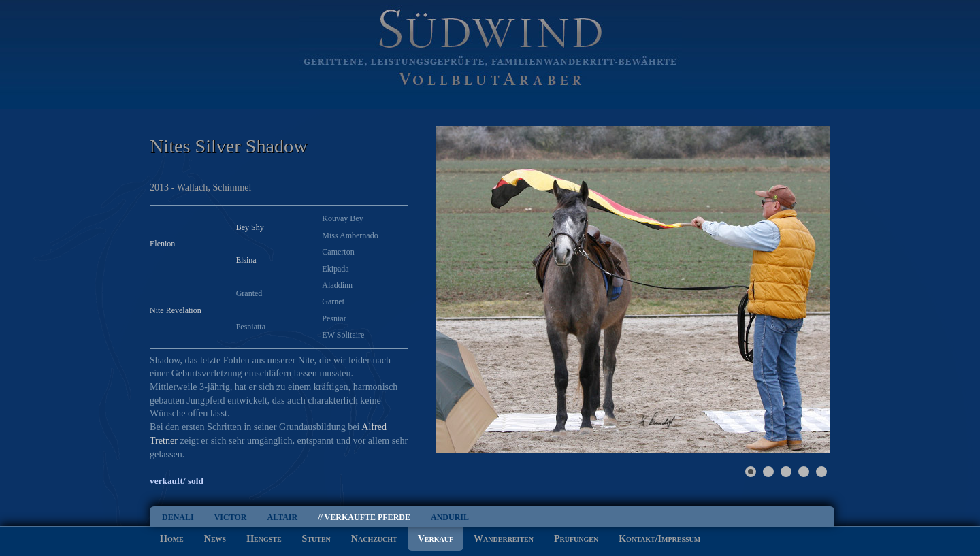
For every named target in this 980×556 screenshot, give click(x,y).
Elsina (246, 260)
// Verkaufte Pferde (364, 517)
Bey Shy (250, 227)
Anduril (450, 517)
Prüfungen (576, 539)
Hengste (264, 539)
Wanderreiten (504, 539)
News (215, 539)
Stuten (316, 539)
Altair (282, 517)
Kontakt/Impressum (659, 539)
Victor (231, 517)
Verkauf (436, 539)
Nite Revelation (176, 310)
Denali (178, 517)
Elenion (162, 244)
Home (172, 539)
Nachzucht (374, 539)
